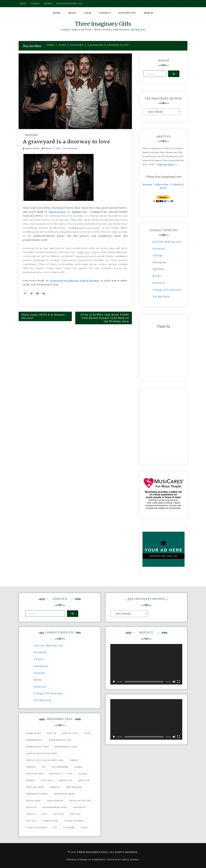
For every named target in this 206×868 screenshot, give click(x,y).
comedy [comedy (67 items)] (74, 760)
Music (73, 13)
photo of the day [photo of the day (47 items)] (80, 801)
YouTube (158, 269)
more (163, 188)
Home (57, 13)
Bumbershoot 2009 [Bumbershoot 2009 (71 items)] (66, 747)
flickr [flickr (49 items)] (83, 774)
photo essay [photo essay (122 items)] (33, 801)
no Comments (70, 148)
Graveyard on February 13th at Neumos (75, 281)
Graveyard (31, 135)
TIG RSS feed (161, 297)
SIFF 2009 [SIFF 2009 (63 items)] (58, 814)
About (23, 4)
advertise (162, 184)
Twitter (158, 256)
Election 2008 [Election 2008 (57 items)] (35, 774)
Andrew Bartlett (32, 148)
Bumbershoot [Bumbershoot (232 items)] (34, 740)
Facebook (159, 249)
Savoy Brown (57, 212)
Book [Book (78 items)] (88, 733)
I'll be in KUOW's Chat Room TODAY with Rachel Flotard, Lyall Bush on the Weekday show (105, 318)
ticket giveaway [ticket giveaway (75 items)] (74, 821)
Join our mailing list (69, 4)
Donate (35, 4)
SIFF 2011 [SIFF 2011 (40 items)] (75, 814)
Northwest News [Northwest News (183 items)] (64, 794)
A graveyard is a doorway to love (66, 142)
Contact (105, 13)
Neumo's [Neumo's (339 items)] (55, 787)
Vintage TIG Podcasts (167, 290)
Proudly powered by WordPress (86, 860)
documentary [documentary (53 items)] (60, 767)
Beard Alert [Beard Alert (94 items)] (34, 733)
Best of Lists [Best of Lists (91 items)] (70, 733)
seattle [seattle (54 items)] (31, 814)
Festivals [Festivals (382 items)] (55, 774)
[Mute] (174, 682)
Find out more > (167, 164)
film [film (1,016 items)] (70, 774)
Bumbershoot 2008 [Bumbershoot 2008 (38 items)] (37, 747)
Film (88, 13)
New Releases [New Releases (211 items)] (74, 787)
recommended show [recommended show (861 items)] (55, 807)
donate (148, 184)
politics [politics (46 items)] (31, 807)
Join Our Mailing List (167, 242)
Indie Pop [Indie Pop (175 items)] (84, 780)
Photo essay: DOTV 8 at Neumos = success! (44, 316)
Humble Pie (79, 212)
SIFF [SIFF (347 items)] (44, 814)
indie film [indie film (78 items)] (66, 780)
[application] (146, 664)
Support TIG (127, 13)
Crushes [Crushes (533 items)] (31, 767)
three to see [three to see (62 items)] (50, 821)
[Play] (114, 682)
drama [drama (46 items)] (78, 767)
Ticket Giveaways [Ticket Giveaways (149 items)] (36, 828)
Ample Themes (130, 860)
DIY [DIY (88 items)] (44, 767)
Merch (148, 13)
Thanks (48, 4)
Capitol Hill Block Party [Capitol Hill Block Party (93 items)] (42, 753)
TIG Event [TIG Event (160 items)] (69, 828)
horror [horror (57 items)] (30, 780)
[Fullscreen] (179, 682)
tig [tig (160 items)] (55, 828)
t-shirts (177, 184)
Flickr (157, 276)
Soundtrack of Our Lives (84, 228)
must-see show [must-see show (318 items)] (35, 787)
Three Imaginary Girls (103, 24)
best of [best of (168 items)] (52, 733)
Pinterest (159, 283)
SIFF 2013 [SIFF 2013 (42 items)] (31, 821)
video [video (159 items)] (85, 828)
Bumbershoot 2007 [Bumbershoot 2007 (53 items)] (60, 740)
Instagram (160, 262)
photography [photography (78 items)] (55, 801)
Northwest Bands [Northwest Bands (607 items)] (37, 794)
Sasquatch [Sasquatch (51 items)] (79, 807)
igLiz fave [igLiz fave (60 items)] (47, 780)
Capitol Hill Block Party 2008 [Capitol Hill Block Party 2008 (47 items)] (45, 760)
